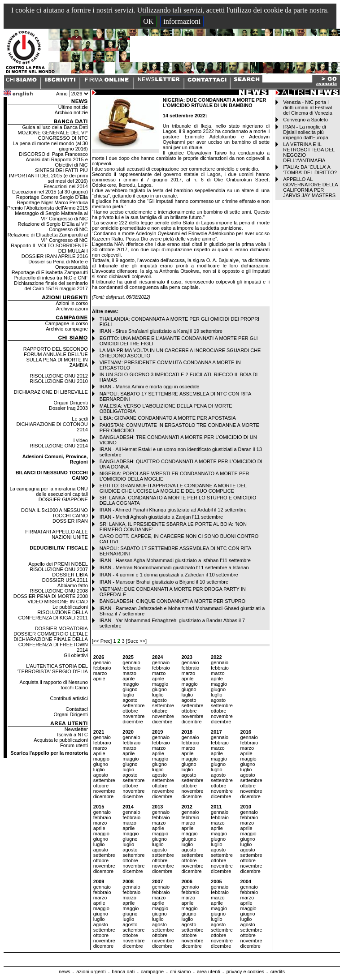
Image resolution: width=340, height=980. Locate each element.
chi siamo (180, 971)
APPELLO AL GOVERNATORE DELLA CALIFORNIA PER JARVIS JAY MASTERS (310, 187)
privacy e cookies (245, 971)
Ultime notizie (73, 107)
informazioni (182, 21)
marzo (100, 673)
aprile (99, 679)
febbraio (102, 668)
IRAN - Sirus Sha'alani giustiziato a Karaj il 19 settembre (161, 331)
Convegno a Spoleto (305, 120)
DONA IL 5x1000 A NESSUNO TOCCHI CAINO (54, 513)
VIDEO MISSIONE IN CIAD (57, 602)
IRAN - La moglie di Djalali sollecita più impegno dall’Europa (305, 132)
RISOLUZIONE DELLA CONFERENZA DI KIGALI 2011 (53, 615)
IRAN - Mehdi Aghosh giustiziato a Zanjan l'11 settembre (161, 517)
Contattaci (77, 709)
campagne (152, 971)
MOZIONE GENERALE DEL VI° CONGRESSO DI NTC (53, 135)
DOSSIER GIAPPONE (63, 499)
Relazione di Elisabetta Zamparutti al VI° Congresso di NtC (48, 237)
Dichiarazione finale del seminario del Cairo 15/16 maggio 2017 (51, 286)
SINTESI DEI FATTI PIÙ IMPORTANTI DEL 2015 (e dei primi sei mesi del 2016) (48, 176)
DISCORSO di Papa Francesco (53, 154)
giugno (130, 689)
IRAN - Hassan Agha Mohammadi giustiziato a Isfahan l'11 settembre (175, 560)
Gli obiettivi (76, 655)
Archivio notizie (71, 112)
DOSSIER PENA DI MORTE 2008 (51, 596)
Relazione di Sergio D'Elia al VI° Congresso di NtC (52, 227)
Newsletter (76, 729)
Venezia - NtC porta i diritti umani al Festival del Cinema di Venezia (307, 107)
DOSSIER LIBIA (70, 575)
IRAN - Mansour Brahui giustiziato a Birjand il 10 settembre (164, 582)
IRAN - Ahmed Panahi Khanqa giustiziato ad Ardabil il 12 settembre (173, 510)
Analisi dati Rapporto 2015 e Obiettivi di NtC (57, 162)
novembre (133, 716)
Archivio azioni (72, 309)
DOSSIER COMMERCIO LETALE (50, 634)
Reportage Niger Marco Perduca (52, 202)
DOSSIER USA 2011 (65, 580)
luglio (128, 695)
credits (278, 971)
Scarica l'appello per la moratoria (49, 753)
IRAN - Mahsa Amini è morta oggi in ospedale (150, 387)
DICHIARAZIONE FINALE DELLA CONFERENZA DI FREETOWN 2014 (51, 645)
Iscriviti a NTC (72, 735)
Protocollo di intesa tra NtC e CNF (51, 278)
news (65, 971)
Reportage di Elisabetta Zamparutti (50, 272)
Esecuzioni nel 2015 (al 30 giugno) (50, 192)
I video (80, 440)
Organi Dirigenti (70, 403)
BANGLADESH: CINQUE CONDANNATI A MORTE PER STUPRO (172, 601)
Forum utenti (74, 745)
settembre (133, 705)
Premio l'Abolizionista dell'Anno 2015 (48, 208)
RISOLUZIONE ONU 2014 (59, 446)
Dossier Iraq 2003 (68, 408)
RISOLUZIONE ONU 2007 (59, 569)
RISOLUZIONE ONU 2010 (59, 381)
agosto (130, 700)
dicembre (133, 722)
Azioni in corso (72, 303)
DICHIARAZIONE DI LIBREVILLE (51, 392)
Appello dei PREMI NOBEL (58, 564)
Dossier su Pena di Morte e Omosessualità (58, 264)
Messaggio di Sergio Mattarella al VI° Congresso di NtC (51, 216)
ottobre (130, 711)
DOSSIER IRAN (70, 521)
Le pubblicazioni (70, 607)
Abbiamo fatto (73, 585)
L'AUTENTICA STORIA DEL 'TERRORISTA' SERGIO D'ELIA (53, 669)
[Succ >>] (136, 641)
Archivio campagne (67, 329)
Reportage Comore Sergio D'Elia (52, 197)
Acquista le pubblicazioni (61, 740)
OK (148, 21)
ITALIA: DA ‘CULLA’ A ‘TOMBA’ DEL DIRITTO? (310, 170)
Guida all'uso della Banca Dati (55, 127)
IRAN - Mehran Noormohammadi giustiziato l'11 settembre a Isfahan (174, 567)
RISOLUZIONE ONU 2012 (59, 376)
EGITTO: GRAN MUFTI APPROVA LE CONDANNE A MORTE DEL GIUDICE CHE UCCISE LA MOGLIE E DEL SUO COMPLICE (173, 488)
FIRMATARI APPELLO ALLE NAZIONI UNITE (57, 534)
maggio (131, 684)
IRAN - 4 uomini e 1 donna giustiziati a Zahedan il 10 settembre (169, 575)
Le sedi (80, 419)
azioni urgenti (91, 971)
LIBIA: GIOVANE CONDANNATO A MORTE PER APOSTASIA (168, 418)
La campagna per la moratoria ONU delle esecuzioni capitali (49, 491)
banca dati (123, 971)
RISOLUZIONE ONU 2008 (59, 591)
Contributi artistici (69, 698)
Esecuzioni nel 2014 (65, 186)
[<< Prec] (103, 641)
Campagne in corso (66, 323)
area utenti (209, 971)
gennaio (102, 662)
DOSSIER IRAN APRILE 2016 (55, 256)
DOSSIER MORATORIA (61, 628)
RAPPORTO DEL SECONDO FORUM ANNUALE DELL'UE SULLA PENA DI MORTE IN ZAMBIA (56, 357)
